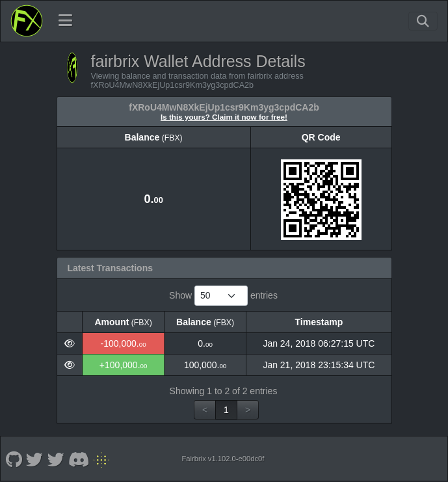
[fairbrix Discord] (79, 459)
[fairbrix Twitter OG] (35, 459)
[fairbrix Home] (27, 21)
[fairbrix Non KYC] (102, 459)
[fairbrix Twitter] (56, 459)
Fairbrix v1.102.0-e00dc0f (223, 459)
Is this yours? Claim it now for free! (224, 117)
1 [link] (226, 410)
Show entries (223, 296)
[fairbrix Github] (14, 459)
